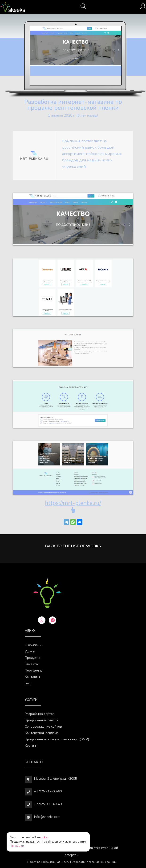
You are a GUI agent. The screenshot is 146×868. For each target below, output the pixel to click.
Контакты (32, 677)
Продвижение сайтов (42, 720)
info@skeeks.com (47, 817)
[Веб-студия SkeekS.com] (13, 7)
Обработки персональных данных (94, 862)
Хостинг (31, 746)
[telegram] (53, 620)
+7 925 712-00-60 (48, 791)
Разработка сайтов (40, 714)
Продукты (32, 658)
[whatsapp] (42, 620)
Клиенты (32, 664)
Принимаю (17, 846)
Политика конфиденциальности (48, 862)
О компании (34, 645)
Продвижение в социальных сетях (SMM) (57, 739)
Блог (28, 683)
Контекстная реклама (42, 733)
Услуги (30, 651)
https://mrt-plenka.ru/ (73, 503)
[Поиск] (83, 8)
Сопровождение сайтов (43, 727)
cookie (44, 837)
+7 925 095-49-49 (48, 804)
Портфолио (34, 670)
